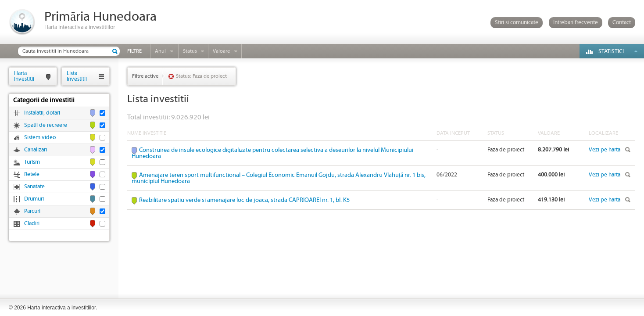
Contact (622, 23)
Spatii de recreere (46, 125)
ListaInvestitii (77, 76)
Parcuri (32, 211)
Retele (32, 174)
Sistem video (40, 138)
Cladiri (32, 224)
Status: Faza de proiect (201, 76)
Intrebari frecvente (576, 23)
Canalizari (36, 150)
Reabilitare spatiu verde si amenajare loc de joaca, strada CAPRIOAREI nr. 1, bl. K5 (244, 200)
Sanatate (34, 187)
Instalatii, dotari (42, 113)
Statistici (611, 52)
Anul (160, 51)
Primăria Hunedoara (100, 17)
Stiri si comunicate (517, 23)
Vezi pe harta (605, 150)
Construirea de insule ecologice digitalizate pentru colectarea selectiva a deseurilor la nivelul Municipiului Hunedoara (272, 153)
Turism (32, 162)
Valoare (221, 51)
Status (190, 51)
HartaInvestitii (24, 76)
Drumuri (34, 199)
